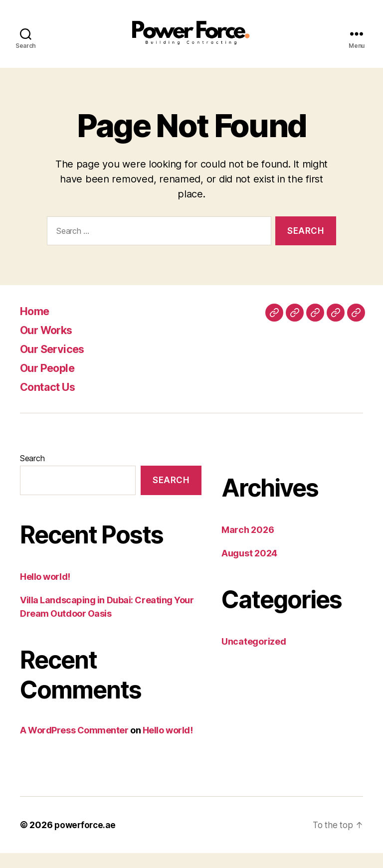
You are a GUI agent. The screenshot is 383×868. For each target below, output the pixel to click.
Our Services (56, 364)
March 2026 (248, 545)
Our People (51, 383)
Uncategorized (254, 656)
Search (32, 473)
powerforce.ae (87, 840)
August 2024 (249, 568)
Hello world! (45, 592)
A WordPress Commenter (74, 745)
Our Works (50, 345)
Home (37, 326)
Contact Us (51, 402)
